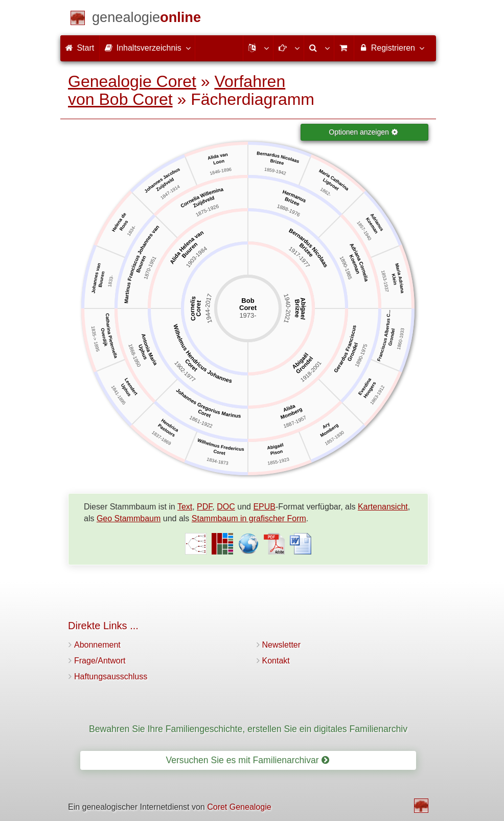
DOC (226, 507)
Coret (199, 309)
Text (185, 507)
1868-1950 (134, 356)
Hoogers (370, 390)
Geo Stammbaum (129, 518)
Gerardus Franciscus (345, 349)
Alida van (217, 157)
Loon (219, 162)
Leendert (131, 387)
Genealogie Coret (132, 81)
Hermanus (294, 197)
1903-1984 (197, 257)
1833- (111, 281)
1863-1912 (377, 395)
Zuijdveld (204, 202)
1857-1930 (335, 438)
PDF (204, 507)
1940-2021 (287, 309)
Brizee (297, 308)
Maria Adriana (399, 278)
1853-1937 (385, 281)
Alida (290, 409)
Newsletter (282, 645)
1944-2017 (209, 309)
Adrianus (377, 223)
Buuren (190, 251)
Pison (277, 453)
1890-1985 (346, 268)
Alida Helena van (187, 248)
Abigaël (301, 361)
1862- (326, 192)
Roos (124, 226)
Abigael (303, 308)
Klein (394, 279)
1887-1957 (295, 422)
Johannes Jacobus (162, 180)
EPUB (264, 507)
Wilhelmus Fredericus (221, 445)
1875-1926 (207, 211)
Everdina (365, 387)
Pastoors (167, 431)
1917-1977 (299, 257)
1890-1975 (361, 356)
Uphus (143, 352)
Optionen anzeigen (363, 132)
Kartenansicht (383, 507)
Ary (326, 426)
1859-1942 (275, 172)
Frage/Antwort (100, 661)
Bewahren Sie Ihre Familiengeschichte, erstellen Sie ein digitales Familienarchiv (248, 729)
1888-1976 (288, 211)
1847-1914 (170, 192)
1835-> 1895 (95, 339)
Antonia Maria (149, 350)
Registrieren (391, 48)
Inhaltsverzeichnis (147, 48)
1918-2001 (311, 372)
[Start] (146, 19)
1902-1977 (185, 372)
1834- (132, 231)
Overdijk (104, 337)
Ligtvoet (331, 185)
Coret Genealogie (239, 807)
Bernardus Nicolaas (278, 158)
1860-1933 (401, 339)
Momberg (291, 414)
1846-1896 (220, 172)
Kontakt (276, 661)
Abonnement (97, 645)
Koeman (354, 264)
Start (80, 48)
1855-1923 (279, 461)
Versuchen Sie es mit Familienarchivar (247, 760)
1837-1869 (161, 438)
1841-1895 (118, 395)
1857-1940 (364, 231)
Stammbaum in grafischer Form (249, 518)
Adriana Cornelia (359, 262)
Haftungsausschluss (111, 676)
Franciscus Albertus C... (384, 336)
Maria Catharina (334, 180)
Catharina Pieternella (112, 336)
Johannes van (97, 278)
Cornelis (193, 309)
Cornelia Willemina (202, 198)
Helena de (119, 222)
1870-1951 (150, 268)
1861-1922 (200, 422)
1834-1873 (217, 461)
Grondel (305, 365)
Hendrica (170, 426)
